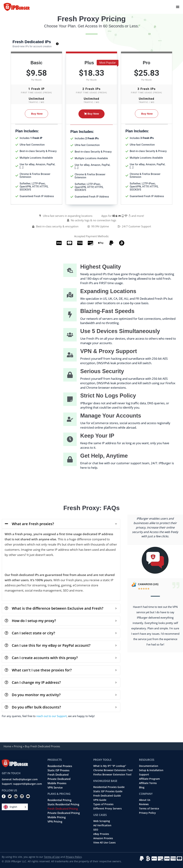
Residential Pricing (59, 800)
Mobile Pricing (57, 817)
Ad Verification (102, 825)
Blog (142, 787)
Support (144, 775)
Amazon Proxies (103, 838)
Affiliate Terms (148, 783)
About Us (145, 800)
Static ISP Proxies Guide (108, 791)
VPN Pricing (55, 821)
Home (7, 746)
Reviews (144, 804)
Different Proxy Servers (107, 809)
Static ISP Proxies (58, 770)
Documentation (149, 766)
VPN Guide (100, 800)
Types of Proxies (103, 804)
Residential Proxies (60, 766)
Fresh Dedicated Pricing (63, 809)
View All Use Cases (104, 843)
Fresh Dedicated (58, 775)
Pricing (18, 746)
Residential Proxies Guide (109, 787)
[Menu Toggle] (178, 7)
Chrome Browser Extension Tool (113, 770)
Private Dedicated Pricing (64, 813)
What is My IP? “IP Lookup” (110, 766)
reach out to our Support (51, 716)
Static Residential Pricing (63, 804)
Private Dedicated (59, 779)
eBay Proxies (101, 834)
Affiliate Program (149, 779)
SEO (96, 830)
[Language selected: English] (15, 807)
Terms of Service (149, 809)
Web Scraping (102, 821)
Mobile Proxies (57, 783)
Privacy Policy (147, 813)
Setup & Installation (151, 770)
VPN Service (55, 787)
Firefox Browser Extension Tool (112, 775)
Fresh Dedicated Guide (107, 796)
